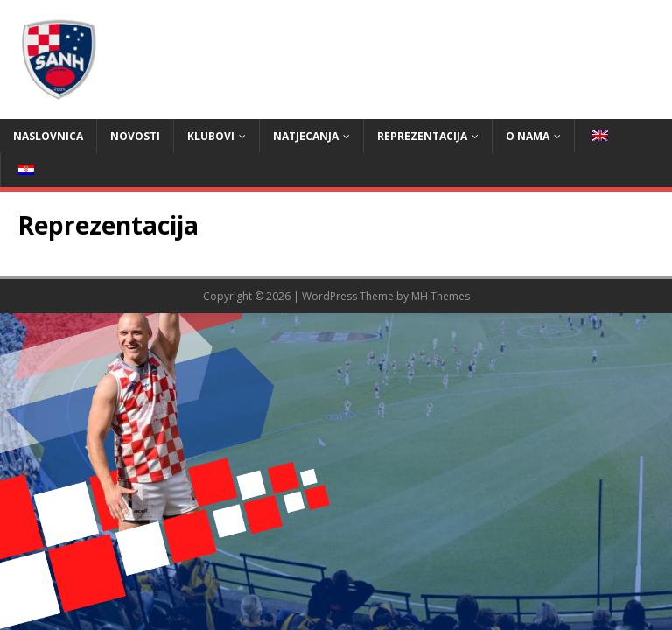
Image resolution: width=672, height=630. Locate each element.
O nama (528, 136)
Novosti (135, 136)
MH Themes (441, 296)
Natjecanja (306, 136)
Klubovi (211, 136)
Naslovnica (48, 136)
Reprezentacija (422, 136)
